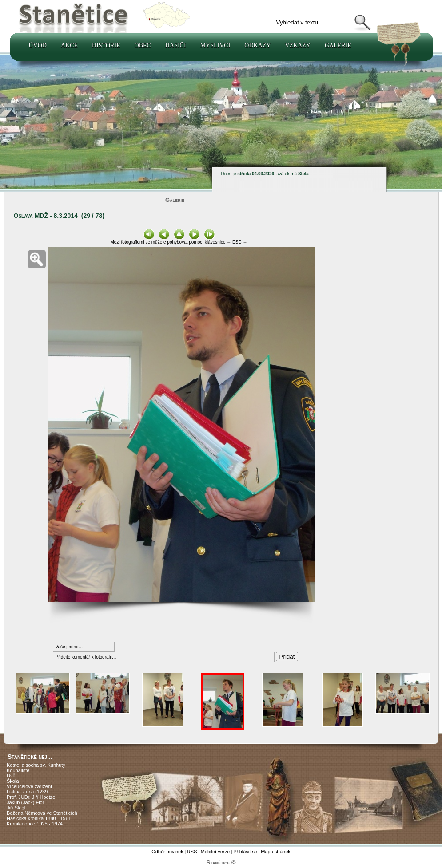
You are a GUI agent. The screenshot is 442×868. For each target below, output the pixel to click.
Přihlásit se (245, 852)
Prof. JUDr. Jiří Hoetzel (32, 797)
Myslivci (215, 45)
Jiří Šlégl (16, 808)
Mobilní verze (215, 852)
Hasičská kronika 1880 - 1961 (39, 818)
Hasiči (176, 45)
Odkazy (257, 45)
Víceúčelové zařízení (29, 786)
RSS (192, 852)
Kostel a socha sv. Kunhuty (36, 765)
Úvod (38, 45)
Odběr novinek (167, 852)
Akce (69, 45)
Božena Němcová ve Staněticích (42, 813)
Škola (13, 781)
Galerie (338, 45)
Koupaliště (18, 770)
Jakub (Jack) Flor (25, 802)
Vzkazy (298, 45)
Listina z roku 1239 (27, 792)
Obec (143, 45)
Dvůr (12, 776)
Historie (106, 45)
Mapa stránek (276, 852)
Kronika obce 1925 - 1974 (35, 824)
